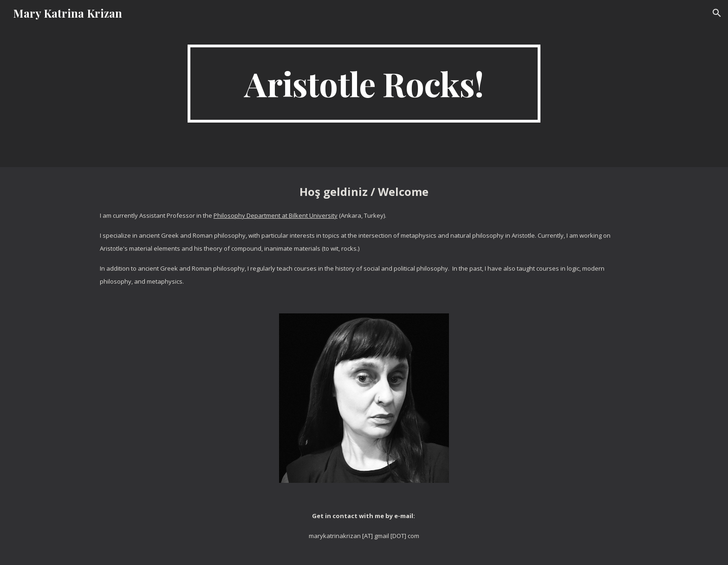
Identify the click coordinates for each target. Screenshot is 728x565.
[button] (717, 13)
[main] (364, 84)
